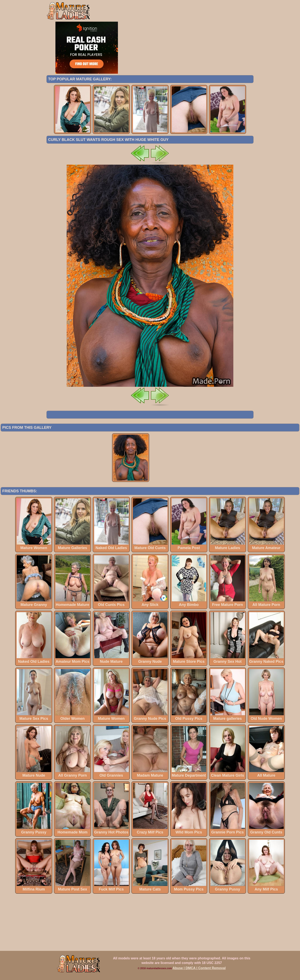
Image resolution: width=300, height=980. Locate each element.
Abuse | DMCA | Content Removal (199, 968)
